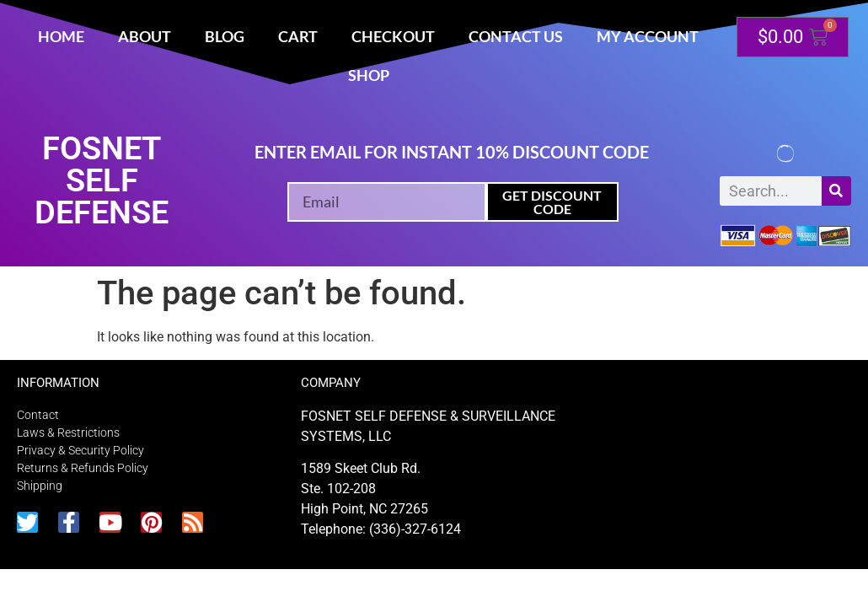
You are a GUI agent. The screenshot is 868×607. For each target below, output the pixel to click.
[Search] (836, 191)
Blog (225, 36)
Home (61, 36)
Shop (369, 75)
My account (648, 36)
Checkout (393, 36)
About (145, 36)
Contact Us (516, 36)
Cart (298, 36)
